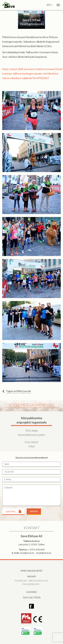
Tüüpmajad (21, 581)
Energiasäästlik (38, 581)
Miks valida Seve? (32, 571)
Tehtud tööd (32, 597)
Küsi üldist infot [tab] (31, 444)
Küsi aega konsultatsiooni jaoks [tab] (32, 432)
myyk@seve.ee (43, 553)
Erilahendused (31, 584)
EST (50, 5)
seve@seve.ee (27, 553)
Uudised (31, 592)
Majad (32, 576)
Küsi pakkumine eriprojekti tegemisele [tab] (32, 420)
